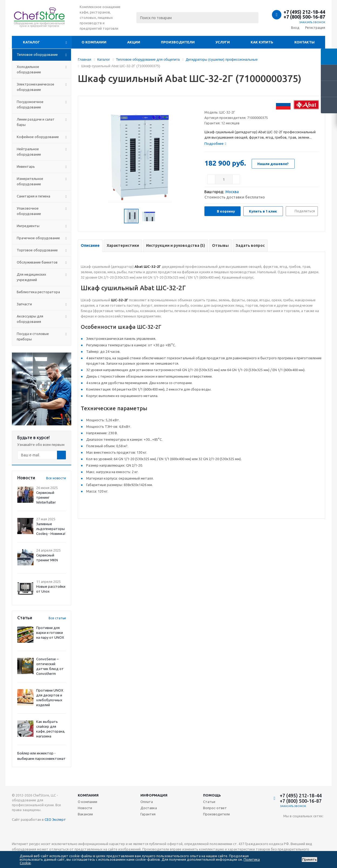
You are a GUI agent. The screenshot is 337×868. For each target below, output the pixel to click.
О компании (94, 42)
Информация (154, 795)
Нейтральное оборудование (29, 152)
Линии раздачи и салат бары (36, 122)
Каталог (31, 42)
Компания (88, 795)
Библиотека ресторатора (38, 292)
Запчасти (24, 304)
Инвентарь (26, 166)
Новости (85, 808)
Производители (178, 42)
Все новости (56, 478)
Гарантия (148, 814)
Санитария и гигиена (33, 196)
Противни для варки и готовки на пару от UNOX (50, 633)
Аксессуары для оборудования (30, 319)
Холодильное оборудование (29, 69)
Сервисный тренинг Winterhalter (46, 497)
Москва (232, 192)
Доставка (149, 808)
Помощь (212, 795)
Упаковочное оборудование (29, 211)
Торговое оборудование (37, 250)
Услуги (223, 42)
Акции (134, 42)
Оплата (147, 802)
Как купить (262, 42)
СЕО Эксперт (55, 819)
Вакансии (85, 814)
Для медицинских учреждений (31, 277)
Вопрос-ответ (215, 808)
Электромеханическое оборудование (36, 87)
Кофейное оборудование (38, 137)
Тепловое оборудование (37, 54)
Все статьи (57, 618)
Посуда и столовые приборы (33, 336)
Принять (309, 860)
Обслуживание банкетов (37, 262)
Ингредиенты (28, 226)
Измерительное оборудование (30, 181)
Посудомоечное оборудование (30, 104)
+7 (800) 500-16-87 (304, 17)
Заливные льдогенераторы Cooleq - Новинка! (51, 529)
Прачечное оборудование (38, 238)
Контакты (304, 42)
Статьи (209, 802)
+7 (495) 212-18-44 (304, 12)
